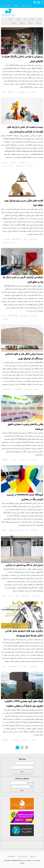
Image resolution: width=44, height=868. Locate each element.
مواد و (3, 666)
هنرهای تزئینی (22, 163)
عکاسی (18, 19)
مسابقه (30, 23)
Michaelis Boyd (13, 316)
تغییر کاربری (36, 596)
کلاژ (4, 92)
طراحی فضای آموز (7, 389)
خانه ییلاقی (6, 740)
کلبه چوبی (33, 740)
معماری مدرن (6, 239)
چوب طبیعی (6, 242)
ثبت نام (29, 774)
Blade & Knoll (16, 239)
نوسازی (11, 596)
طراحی (39, 19)
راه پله (4, 316)
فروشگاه (22, 23)
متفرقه (14, 23)
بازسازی (17, 596)
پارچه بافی (5, 163)
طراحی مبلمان (19, 166)
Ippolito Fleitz (11, 92)
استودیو (4, 530)
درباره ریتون (33, 856)
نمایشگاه (16, 6)
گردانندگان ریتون (26, 6)
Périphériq (5, 460)
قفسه (14, 242)
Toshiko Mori (18, 389)
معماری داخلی (31, 92)
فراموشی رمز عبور (19, 774)
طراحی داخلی (21, 92)
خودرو (11, 19)
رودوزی (4, 166)
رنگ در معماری (23, 460)
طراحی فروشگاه (13, 530)
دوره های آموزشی (13, 666)
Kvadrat (13, 163)
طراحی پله (5, 319)
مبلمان (11, 166)
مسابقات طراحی (6, 6)
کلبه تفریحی (25, 740)
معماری (32, 19)
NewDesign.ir (11, 856)
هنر (25, 19)
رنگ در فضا (14, 460)
